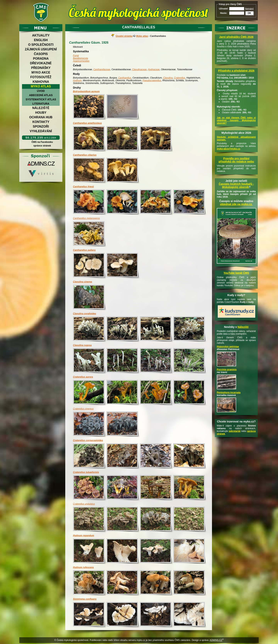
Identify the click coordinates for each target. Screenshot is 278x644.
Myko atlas (41, 86)
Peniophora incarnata (229, 393)
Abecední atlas (41, 95)
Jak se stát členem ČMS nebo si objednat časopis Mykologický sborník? (236, 120)
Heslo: (224, 13)
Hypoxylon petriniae (228, 347)
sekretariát (235, 431)
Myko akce (41, 72)
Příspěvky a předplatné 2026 (236, 71)
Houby (41, 113)
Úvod (41, 91)
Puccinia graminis (227, 370)
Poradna (41, 59)
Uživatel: (224, 9)
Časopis (41, 54)
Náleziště (41, 108)
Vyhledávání (41, 131)
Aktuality (41, 35)
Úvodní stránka (124, 36)
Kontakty (41, 122)
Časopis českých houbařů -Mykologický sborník (236, 185)
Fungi (76, 56)
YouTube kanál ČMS (236, 273)
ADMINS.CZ (216, 640)
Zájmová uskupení (41, 49)
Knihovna (41, 82)
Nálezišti (243, 327)
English (41, 40)
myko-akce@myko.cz (228, 149)
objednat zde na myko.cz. (236, 204)
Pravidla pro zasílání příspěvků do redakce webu (236, 160)
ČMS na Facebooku (42, 142)
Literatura (41, 104)
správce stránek (42, 146)
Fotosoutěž (41, 77)
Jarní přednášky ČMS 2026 (236, 37)
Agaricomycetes (81, 61)
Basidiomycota (81, 58)
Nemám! (249, 9)
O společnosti (41, 45)
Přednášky (41, 68)
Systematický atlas (41, 99)
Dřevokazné (41, 63)
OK (249, 13)
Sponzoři (41, 127)
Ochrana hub (41, 117)
